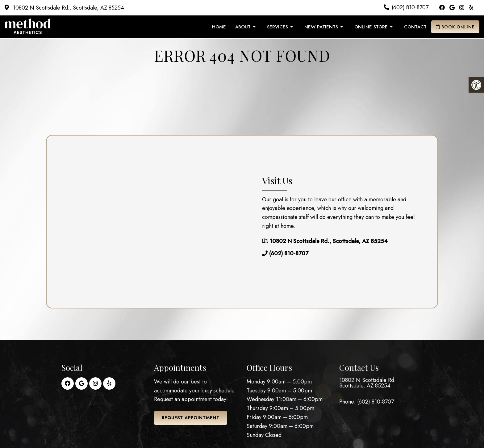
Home (219, 27)
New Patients (321, 27)
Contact (415, 27)
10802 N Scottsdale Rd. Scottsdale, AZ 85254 (367, 383)
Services (277, 27)
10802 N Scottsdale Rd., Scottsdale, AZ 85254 (68, 8)
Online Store (371, 27)
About (243, 27)
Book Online (455, 27)
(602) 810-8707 (410, 7)
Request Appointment (191, 418)
